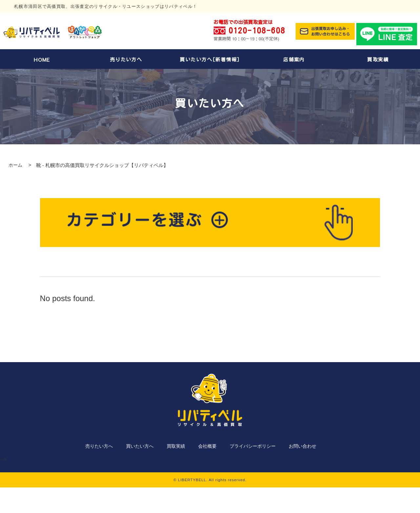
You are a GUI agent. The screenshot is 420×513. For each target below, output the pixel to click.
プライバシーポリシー (253, 446)
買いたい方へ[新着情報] (210, 60)
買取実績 (378, 60)
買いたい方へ (140, 446)
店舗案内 (294, 60)
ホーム (15, 165)
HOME (42, 60)
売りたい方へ (126, 60)
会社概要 (207, 446)
